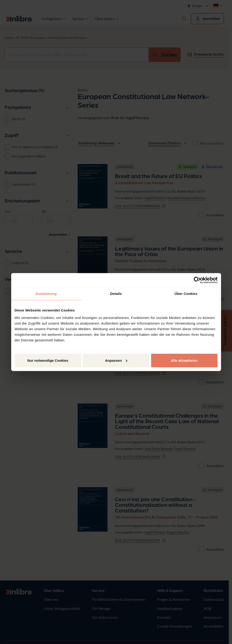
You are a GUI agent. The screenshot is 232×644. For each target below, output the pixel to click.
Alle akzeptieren (184, 360)
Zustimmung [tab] (46, 294)
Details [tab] (116, 294)
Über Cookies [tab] (186, 294)
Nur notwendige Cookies (48, 360)
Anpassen (116, 360)
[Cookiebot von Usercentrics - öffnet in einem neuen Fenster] (197, 280)
